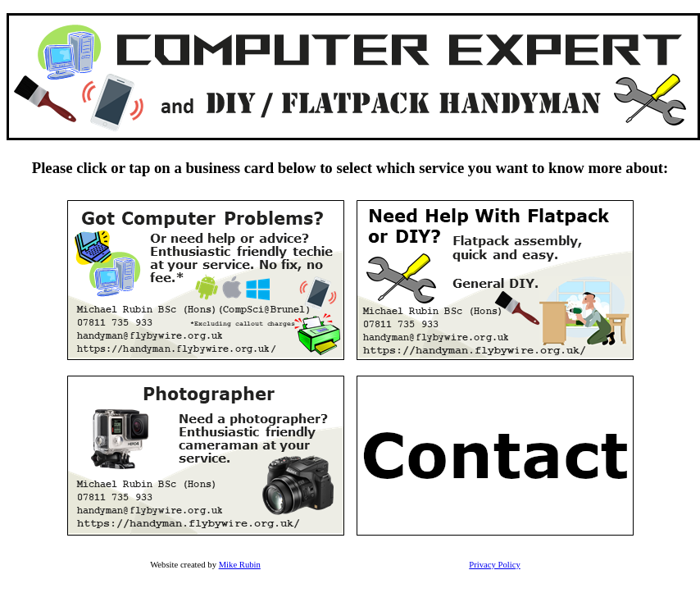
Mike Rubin (240, 565)
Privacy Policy (494, 565)
